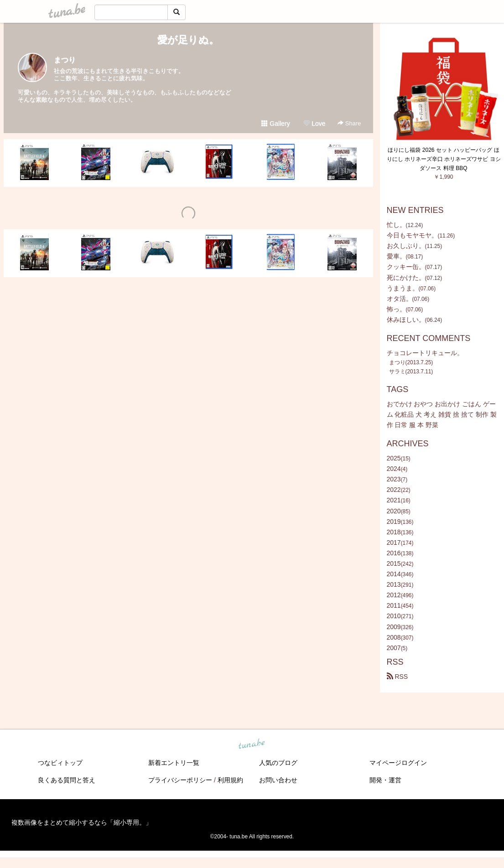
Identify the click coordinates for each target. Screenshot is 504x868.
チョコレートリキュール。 (425, 353)
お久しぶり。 (406, 246)
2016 (394, 553)
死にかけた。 (406, 278)
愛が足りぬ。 (188, 40)
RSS (397, 677)
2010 (394, 616)
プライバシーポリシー (180, 780)
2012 (394, 595)
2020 (394, 511)
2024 (394, 469)
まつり (65, 60)
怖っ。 (396, 309)
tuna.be (252, 744)
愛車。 (396, 256)
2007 (394, 648)
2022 (394, 490)
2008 (394, 637)
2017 (394, 542)
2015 (394, 563)
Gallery (275, 124)
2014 (394, 574)
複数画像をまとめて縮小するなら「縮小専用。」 (82, 822)
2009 (394, 627)
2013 (394, 584)
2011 (394, 605)
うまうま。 (403, 288)
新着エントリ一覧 (174, 763)
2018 (394, 532)
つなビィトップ (60, 763)
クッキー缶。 (406, 267)
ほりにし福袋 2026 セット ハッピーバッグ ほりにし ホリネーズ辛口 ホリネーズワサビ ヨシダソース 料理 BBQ (444, 159)
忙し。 (396, 225)
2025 (394, 458)
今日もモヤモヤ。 (412, 235)
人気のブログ (278, 763)
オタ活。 (400, 299)
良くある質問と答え (67, 780)
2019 (394, 522)
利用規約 (230, 780)
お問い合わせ (278, 780)
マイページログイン (398, 763)
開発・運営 (385, 780)
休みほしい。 (406, 320)
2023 (394, 479)
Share (349, 123)
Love (314, 124)
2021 (394, 500)
